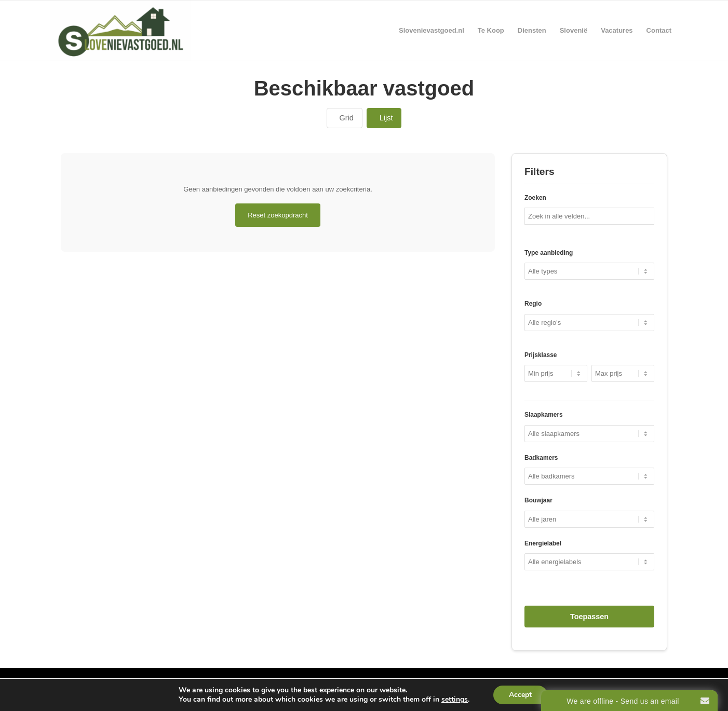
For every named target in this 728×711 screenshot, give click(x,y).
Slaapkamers (544, 415)
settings (455, 700)
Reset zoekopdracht (278, 215)
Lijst (386, 118)
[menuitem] (432, 31)
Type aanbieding (549, 253)
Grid (347, 118)
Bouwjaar (538, 500)
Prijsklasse (541, 355)
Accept (520, 695)
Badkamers (541, 458)
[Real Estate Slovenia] (120, 31)
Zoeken (535, 198)
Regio (533, 304)
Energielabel (543, 543)
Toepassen (589, 617)
